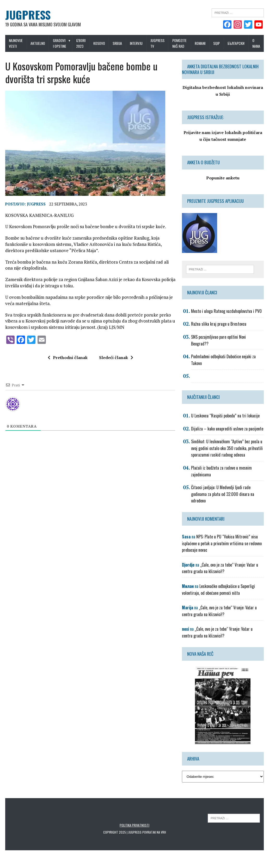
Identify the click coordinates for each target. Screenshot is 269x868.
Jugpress (36, 204)
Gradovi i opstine (60, 43)
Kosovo (99, 43)
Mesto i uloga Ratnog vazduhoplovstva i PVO (226, 311)
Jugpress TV (157, 43)
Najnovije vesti (16, 43)
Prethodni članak (68, 357)
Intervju (136, 43)
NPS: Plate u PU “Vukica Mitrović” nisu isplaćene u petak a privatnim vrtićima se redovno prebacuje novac (222, 543)
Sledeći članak (116, 357)
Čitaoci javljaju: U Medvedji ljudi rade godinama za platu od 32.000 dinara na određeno (223, 494)
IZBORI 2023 (81, 43)
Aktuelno (38, 43)
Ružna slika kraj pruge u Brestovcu (219, 324)
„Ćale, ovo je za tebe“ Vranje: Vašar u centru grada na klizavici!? (220, 568)
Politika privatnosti (134, 825)
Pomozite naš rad (179, 43)
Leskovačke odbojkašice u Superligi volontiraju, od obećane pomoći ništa (218, 590)
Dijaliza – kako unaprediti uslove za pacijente (227, 429)
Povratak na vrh (154, 832)
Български (236, 43)
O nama (256, 43)
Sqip (216, 43)
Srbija (117, 43)
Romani (200, 43)
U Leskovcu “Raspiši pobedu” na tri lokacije (225, 416)
